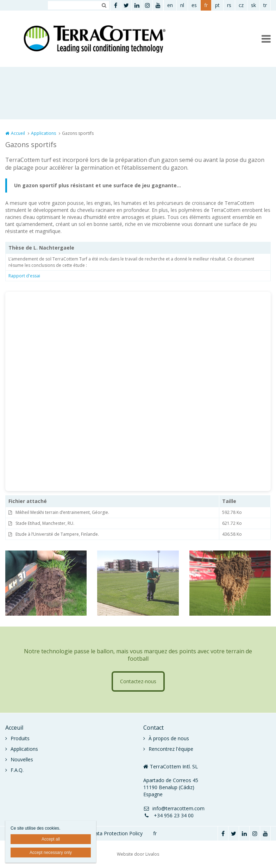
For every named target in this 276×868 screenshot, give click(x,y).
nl (182, 5)
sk (253, 5)
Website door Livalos (138, 854)
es (194, 5)
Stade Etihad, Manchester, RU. (45, 523)
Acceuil (14, 728)
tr (265, 5)
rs (229, 5)
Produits (20, 738)
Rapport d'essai (24, 276)
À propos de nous (169, 738)
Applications (43, 133)
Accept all (51, 839)
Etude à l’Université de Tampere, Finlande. (57, 534)
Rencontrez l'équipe (171, 749)
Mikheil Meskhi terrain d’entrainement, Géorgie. (62, 512)
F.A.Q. (17, 770)
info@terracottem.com (174, 808)
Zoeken (104, 5)
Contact (153, 728)
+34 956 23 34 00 (168, 815)
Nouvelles (22, 759)
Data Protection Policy (117, 833)
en (170, 5)
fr (206, 5)
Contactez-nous (138, 681)
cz (241, 5)
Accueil (18, 133)
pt (217, 5)
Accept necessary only (51, 853)
